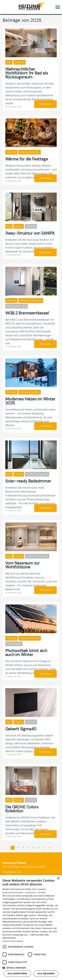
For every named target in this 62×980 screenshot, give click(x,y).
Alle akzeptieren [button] (17, 974)
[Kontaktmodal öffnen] (5, 7)
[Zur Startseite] (31, 7)
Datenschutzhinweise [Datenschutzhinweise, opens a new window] (13, 941)
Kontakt (42, 892)
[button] (58, 7)
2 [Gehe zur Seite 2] (18, 848)
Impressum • (31, 892)
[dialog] (31, 928)
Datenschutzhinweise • (14, 892)
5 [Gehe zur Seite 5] (34, 848)
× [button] (58, 879)
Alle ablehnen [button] (46, 974)
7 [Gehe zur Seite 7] (44, 848)
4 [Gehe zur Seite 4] (28, 848)
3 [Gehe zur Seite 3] (23, 848)
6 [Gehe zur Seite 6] (39, 848)
